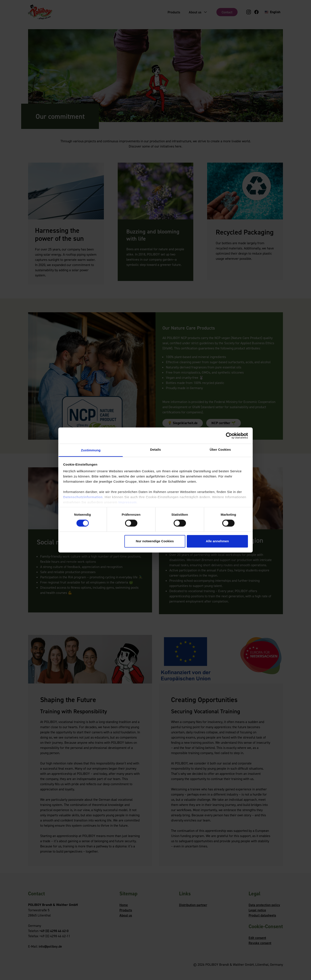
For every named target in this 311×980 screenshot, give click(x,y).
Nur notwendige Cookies (155, 541)
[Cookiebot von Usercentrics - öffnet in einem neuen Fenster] (229, 436)
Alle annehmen (217, 541)
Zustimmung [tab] (91, 450)
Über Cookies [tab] (220, 450)
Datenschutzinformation (83, 497)
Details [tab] (155, 450)
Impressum (128, 502)
